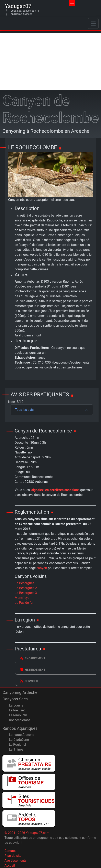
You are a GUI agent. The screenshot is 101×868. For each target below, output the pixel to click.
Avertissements (15, 861)
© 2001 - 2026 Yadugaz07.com (27, 833)
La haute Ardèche (21, 735)
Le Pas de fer (24, 603)
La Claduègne (19, 740)
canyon (42, 568)
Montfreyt (22, 598)
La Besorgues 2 (26, 588)
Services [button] (29, 681)
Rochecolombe (20, 720)
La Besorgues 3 (26, 593)
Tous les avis (24, 410)
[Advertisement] (50, 61)
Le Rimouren (18, 715)
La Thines (16, 749)
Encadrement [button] (33, 658)
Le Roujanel (17, 745)
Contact (10, 851)
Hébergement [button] (33, 670)
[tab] (55, 658)
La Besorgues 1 (26, 583)
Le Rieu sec (17, 710)
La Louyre (16, 705)
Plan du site (13, 856)
